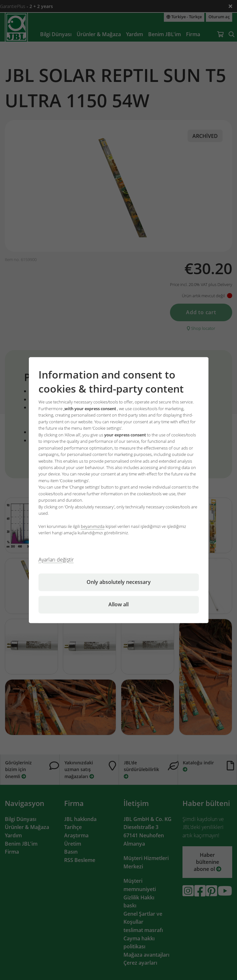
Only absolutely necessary (119, 582)
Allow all (119, 604)
